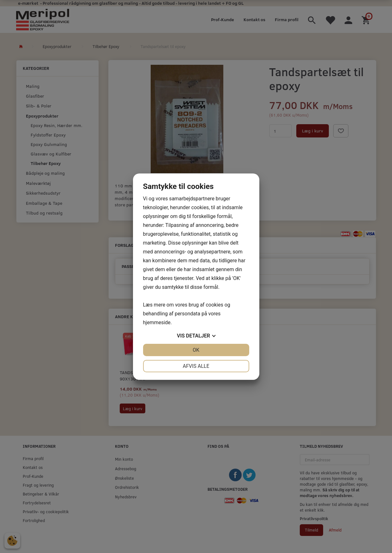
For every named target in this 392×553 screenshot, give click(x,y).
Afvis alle (196, 366)
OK (196, 350)
